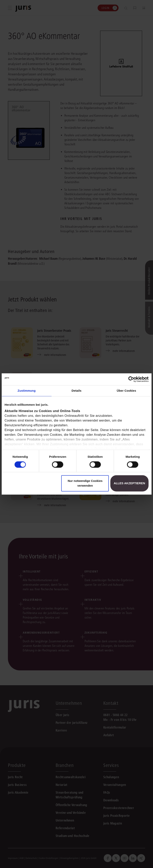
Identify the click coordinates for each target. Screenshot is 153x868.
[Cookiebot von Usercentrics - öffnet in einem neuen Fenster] (131, 379)
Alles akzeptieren (129, 483)
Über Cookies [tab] (126, 391)
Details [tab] (77, 391)
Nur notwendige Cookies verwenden (85, 483)
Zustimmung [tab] (27, 391)
